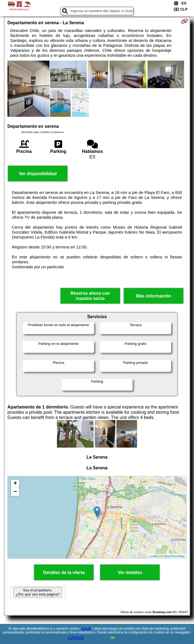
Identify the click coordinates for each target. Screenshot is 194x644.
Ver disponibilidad (38, 174)
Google (86, 629)
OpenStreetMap (174, 556)
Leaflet (153, 556)
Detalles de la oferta (64, 573)
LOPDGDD (76, 638)
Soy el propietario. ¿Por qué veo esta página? (38, 592)
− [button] (15, 492)
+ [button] (15, 484)
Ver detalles (130, 573)
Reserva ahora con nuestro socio (90, 296)
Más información (153, 296)
